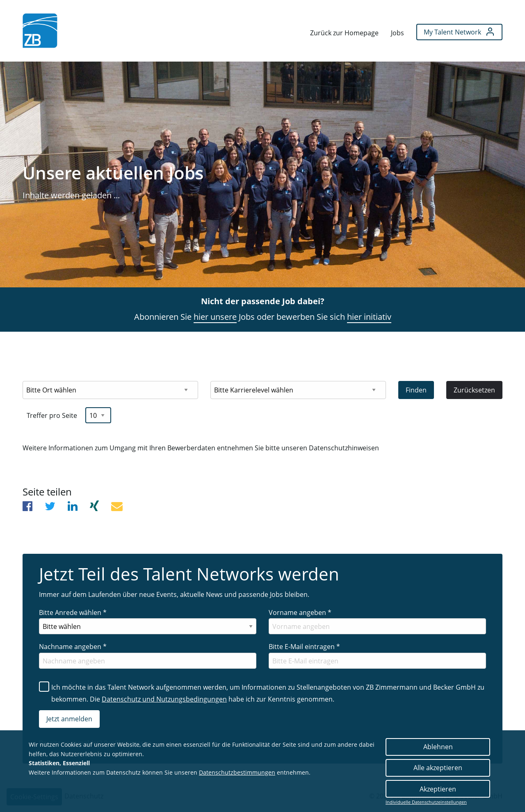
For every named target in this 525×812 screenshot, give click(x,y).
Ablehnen (438, 747)
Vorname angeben (300, 612)
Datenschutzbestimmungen (237, 772)
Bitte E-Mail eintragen (304, 647)
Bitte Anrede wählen (73, 612)
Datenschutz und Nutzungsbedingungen (164, 699)
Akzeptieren (438, 789)
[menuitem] (40, 31)
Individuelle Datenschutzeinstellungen (426, 802)
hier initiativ (369, 317)
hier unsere (215, 317)
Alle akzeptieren (438, 768)
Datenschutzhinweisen (344, 448)
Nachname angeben (73, 647)
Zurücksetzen (474, 390)
